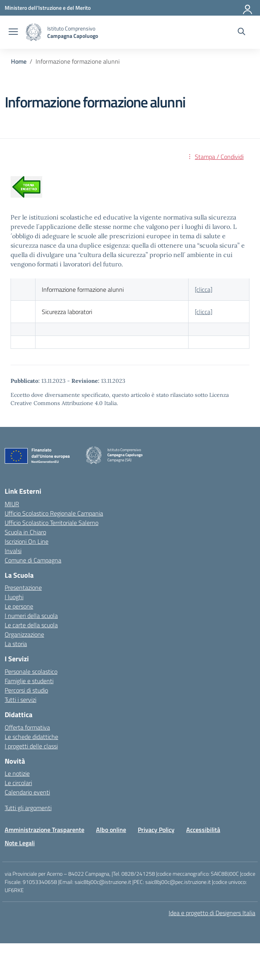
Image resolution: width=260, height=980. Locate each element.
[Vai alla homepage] (34, 32)
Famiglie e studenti (29, 681)
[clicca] (204, 289)
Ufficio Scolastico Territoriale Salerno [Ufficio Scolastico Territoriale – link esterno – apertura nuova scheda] (52, 523)
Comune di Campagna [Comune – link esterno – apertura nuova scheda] (33, 560)
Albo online (111, 830)
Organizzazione (24, 634)
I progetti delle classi (31, 746)
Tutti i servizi (20, 700)
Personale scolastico (31, 671)
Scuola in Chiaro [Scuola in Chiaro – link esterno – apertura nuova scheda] (25, 532)
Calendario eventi (27, 792)
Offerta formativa (27, 727)
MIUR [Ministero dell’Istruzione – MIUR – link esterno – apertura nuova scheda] (12, 504)
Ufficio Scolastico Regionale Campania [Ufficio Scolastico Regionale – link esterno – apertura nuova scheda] (54, 513)
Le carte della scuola (31, 625)
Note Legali (20, 843)
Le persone (19, 606)
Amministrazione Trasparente (45, 830)
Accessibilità (203, 830)
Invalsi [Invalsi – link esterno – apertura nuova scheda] (13, 551)
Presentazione (23, 587)
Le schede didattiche (31, 737)
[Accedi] (248, 8)
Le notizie (17, 773)
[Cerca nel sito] (241, 32)
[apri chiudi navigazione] (13, 32)
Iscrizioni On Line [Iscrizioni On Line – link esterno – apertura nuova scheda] (27, 541)
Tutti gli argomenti (28, 808)
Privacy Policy (156, 830)
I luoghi (14, 597)
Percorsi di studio (26, 690)
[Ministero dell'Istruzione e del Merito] (48, 8)
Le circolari (18, 783)
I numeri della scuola (31, 616)
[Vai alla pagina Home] (19, 61)
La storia (16, 644)
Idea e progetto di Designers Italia (212, 913)
